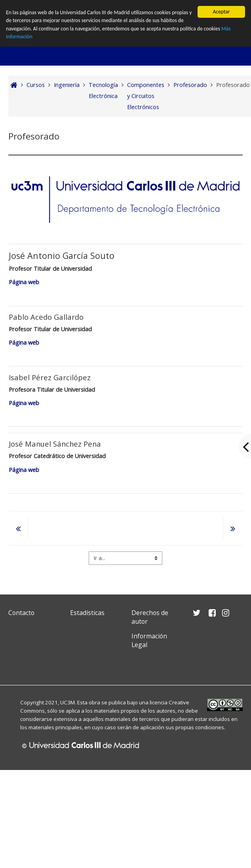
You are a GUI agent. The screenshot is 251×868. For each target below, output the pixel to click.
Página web (25, 282)
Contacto (21, 613)
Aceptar (221, 12)
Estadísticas (87, 613)
